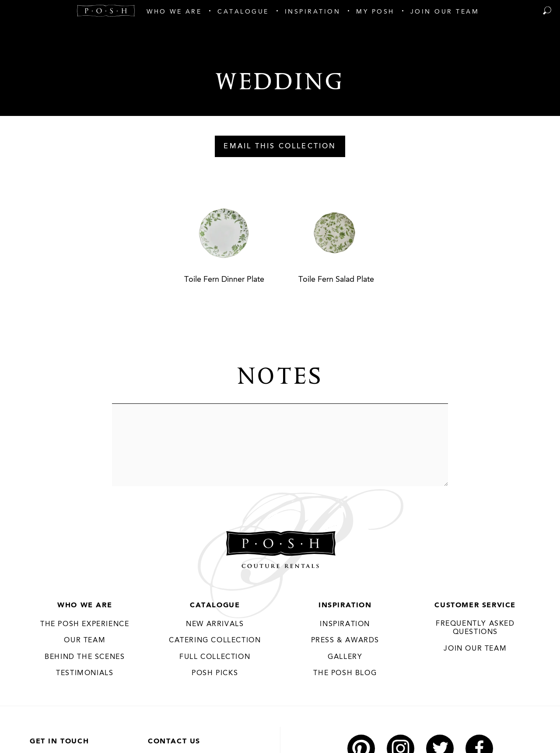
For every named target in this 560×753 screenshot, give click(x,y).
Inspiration (345, 606)
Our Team (85, 641)
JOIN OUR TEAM (475, 649)
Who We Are (85, 606)
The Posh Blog (345, 673)
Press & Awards (345, 641)
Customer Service (475, 606)
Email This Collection (280, 147)
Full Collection (215, 657)
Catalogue (215, 606)
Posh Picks (215, 673)
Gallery (345, 657)
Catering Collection (215, 641)
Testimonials (85, 673)
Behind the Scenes (85, 657)
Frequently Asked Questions (475, 628)
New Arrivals (215, 624)
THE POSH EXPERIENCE (85, 624)
